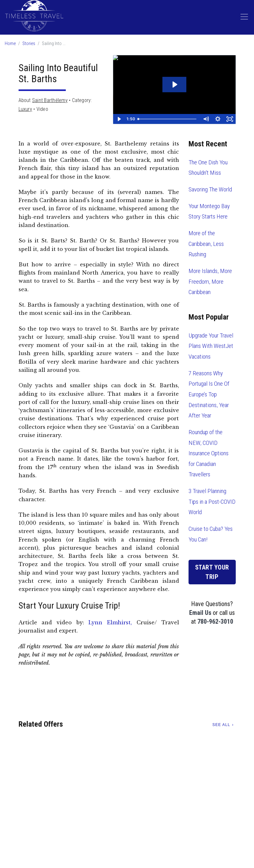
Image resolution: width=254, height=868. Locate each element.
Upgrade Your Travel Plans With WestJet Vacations (211, 346)
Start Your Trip (212, 572)
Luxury (25, 109)
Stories (29, 44)
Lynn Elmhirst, (110, 622)
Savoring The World (210, 189)
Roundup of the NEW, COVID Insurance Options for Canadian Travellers (209, 453)
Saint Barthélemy (50, 100)
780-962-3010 (215, 621)
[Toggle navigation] (244, 17)
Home (10, 44)
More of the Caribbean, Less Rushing (206, 244)
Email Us (200, 613)
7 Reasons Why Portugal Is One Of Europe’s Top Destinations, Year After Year (209, 394)
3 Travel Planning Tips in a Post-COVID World (212, 502)
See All (221, 725)
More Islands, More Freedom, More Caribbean (210, 281)
